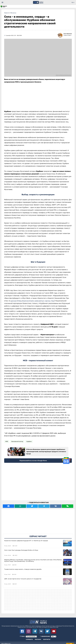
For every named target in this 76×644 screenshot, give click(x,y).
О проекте (29, 639)
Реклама (38, 639)
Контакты (47, 639)
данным (14, 301)
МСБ (7, 441)
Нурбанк (29, 441)
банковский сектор (17, 441)
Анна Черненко (68, 34)
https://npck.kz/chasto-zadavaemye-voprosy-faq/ (36, 301)
